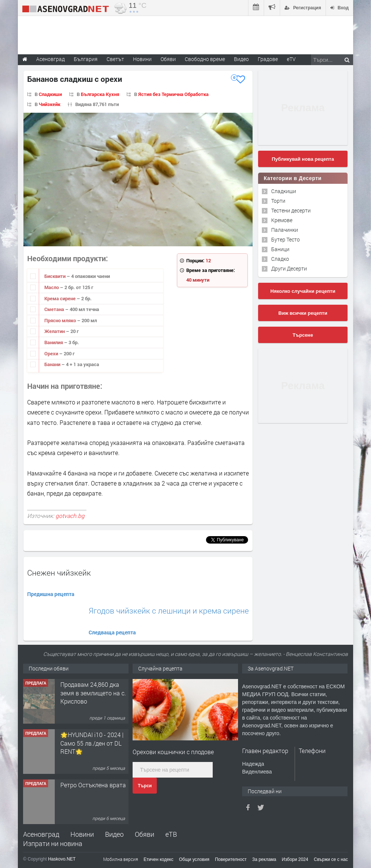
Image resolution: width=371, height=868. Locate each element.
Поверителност (231, 859)
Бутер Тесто (286, 239)
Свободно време (205, 59)
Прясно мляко (61, 320)
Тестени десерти (291, 210)
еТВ (171, 834)
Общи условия (194, 859)
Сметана (55, 309)
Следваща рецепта (112, 632)
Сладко (280, 259)
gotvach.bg (70, 516)
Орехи (52, 353)
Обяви (145, 834)
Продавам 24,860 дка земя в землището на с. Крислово (93, 693)
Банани (53, 364)
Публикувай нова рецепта (303, 159)
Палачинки (285, 230)
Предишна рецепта (51, 594)
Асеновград (41, 834)
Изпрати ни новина (53, 843)
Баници (280, 249)
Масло (52, 287)
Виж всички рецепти (303, 313)
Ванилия (54, 342)
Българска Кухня (100, 94)
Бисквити (56, 276)
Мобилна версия (121, 859)
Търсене (303, 335)
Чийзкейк (50, 104)
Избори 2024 (295, 859)
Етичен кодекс (159, 859)
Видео (114, 834)
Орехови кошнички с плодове (173, 752)
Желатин (55, 331)
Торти (278, 201)
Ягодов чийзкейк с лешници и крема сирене (169, 611)
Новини (142, 59)
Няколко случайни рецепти (303, 291)
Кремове (282, 220)
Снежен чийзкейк (59, 573)
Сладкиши (50, 94)
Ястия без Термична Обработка (173, 94)
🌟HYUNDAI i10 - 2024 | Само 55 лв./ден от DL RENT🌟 (92, 743)
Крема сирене (61, 298)
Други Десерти (289, 268)
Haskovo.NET (62, 859)
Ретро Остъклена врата (93, 785)
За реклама (264, 859)
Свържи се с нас (331, 859)
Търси (145, 786)
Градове (268, 59)
